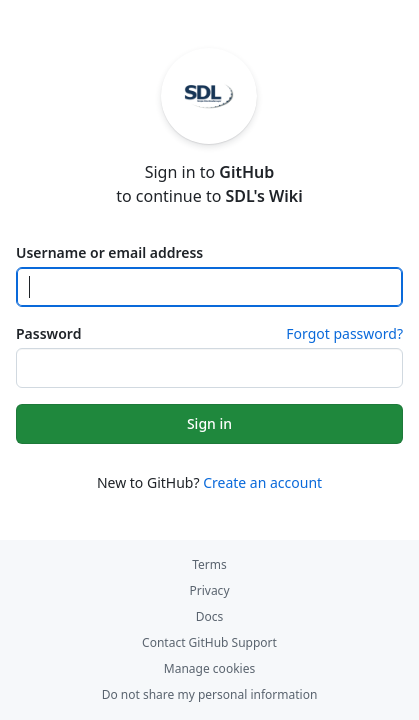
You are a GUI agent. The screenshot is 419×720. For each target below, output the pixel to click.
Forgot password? (344, 333)
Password (48, 333)
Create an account (262, 482)
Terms (209, 564)
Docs (210, 616)
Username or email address (109, 252)
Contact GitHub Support (209, 642)
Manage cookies (209, 668)
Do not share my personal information (210, 694)
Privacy (209, 590)
